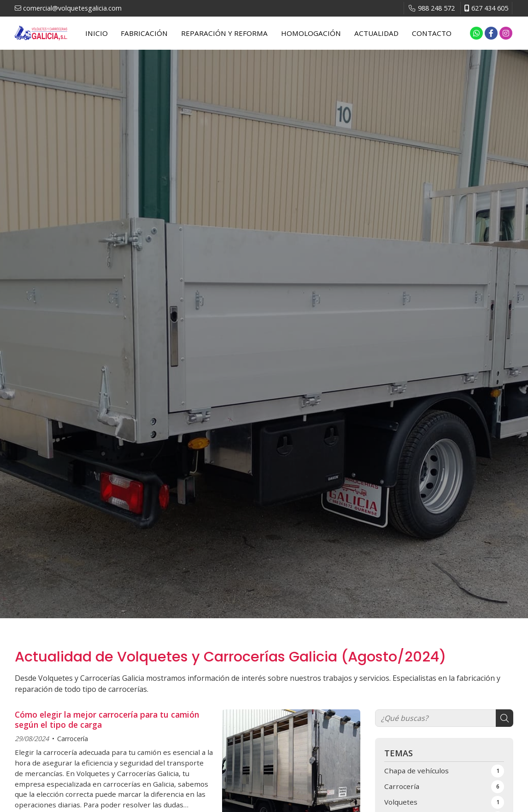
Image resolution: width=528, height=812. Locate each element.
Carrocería (73, 739)
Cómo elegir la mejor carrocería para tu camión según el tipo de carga (107, 720)
